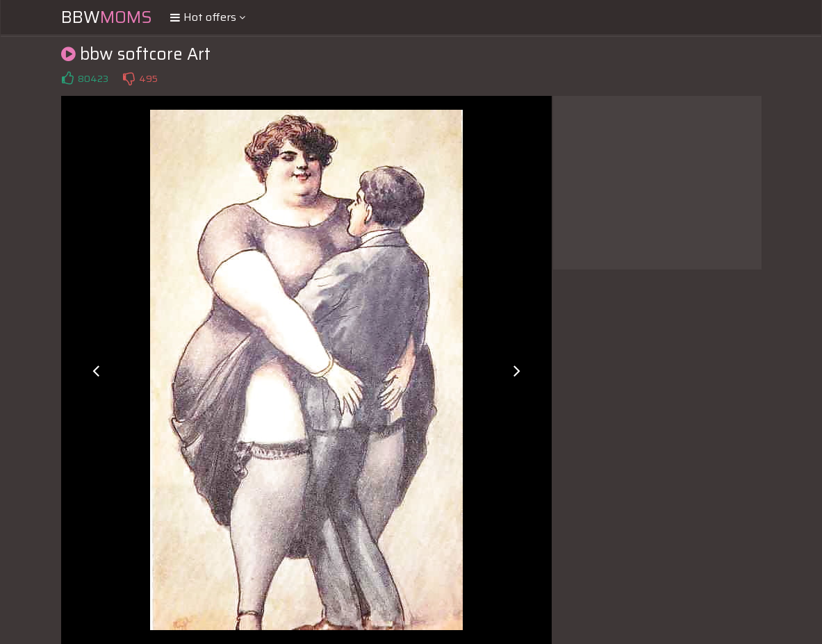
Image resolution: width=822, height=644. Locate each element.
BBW (107, 17)
